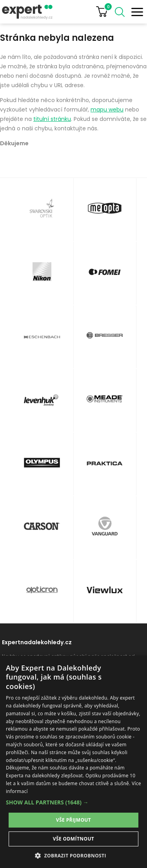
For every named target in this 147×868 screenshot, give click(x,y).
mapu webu (107, 110)
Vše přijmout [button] (73, 820)
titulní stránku (52, 119)
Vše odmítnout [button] (73, 839)
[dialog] (73, 762)
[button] (73, 802)
